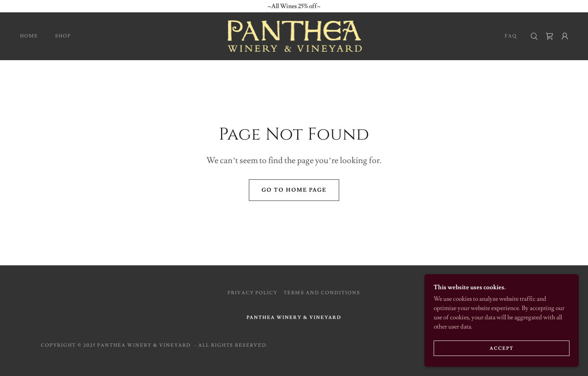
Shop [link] (63, 36)
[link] (294, 35)
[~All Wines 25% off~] (294, 6)
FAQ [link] (511, 36)
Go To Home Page (294, 190)
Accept (502, 348)
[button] (565, 36)
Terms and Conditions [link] (322, 293)
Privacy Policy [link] (253, 293)
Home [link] (29, 36)
